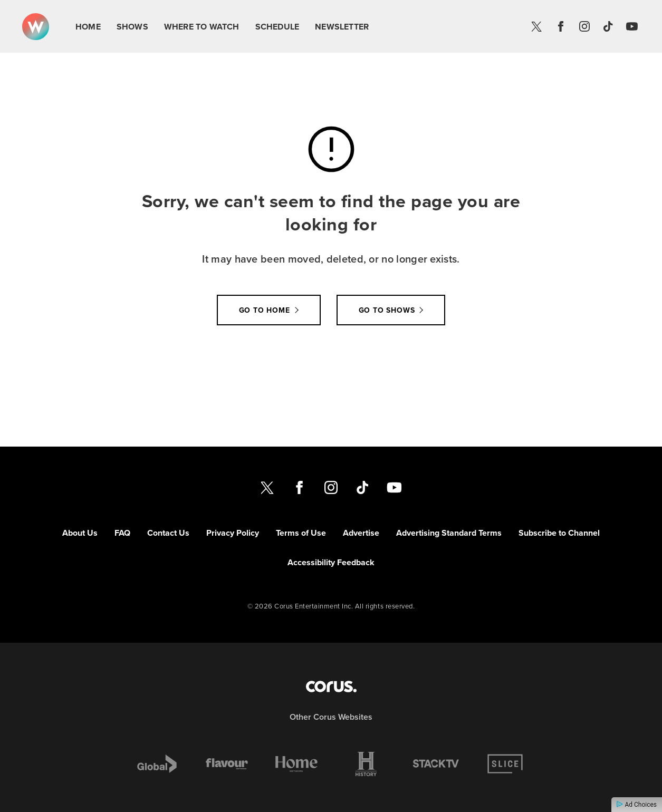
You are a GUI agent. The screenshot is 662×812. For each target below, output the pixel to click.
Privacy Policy (233, 533)
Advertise (361, 533)
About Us (80, 533)
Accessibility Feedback (331, 562)
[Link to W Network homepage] (36, 27)
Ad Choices (637, 805)
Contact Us (168, 533)
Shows (132, 27)
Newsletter (342, 27)
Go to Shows (387, 310)
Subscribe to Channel (559, 533)
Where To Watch (202, 27)
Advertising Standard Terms (449, 533)
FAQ (122, 533)
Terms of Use (301, 533)
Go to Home (265, 310)
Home (88, 27)
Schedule (277, 27)
